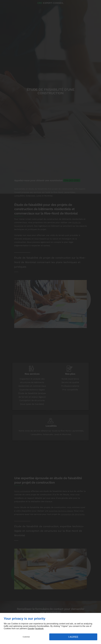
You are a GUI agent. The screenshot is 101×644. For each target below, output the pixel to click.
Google (31, 629)
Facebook (39, 629)
